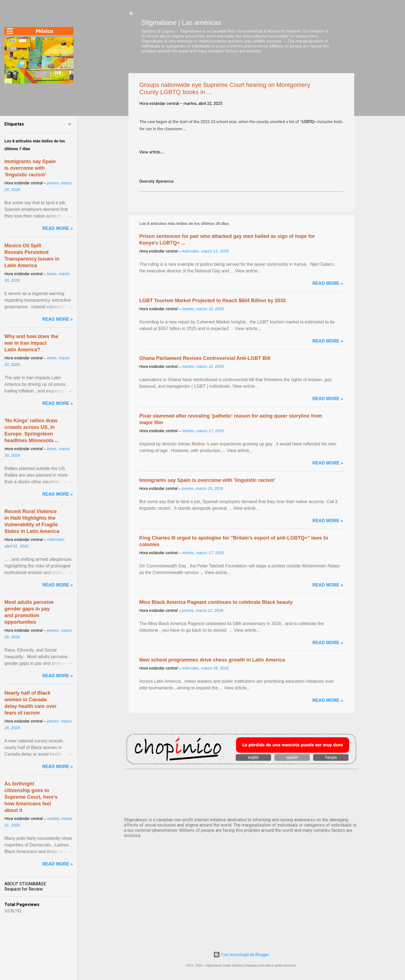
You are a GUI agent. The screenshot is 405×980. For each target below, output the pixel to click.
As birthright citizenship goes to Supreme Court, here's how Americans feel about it (31, 797)
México (241, 792)
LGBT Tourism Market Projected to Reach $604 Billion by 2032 (213, 301)
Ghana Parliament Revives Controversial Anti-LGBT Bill (205, 358)
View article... (152, 152)
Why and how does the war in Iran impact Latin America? (31, 343)
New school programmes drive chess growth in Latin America (212, 660)
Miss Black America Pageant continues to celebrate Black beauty (216, 602)
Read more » (328, 283)
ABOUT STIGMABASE (25, 884)
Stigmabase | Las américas (182, 22)
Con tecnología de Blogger (241, 955)
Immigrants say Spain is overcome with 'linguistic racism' (207, 480)
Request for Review (24, 889)
